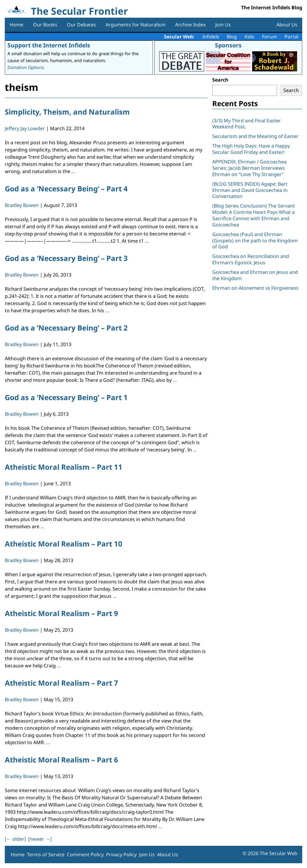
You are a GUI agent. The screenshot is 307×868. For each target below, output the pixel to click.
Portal (291, 37)
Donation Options (26, 67)
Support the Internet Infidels (49, 45)
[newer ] (40, 839)
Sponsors (228, 45)
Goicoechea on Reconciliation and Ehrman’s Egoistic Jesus (251, 259)
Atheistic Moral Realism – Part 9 (61, 613)
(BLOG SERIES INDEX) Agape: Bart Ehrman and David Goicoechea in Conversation (250, 190)
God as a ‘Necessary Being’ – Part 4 (66, 189)
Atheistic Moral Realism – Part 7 (61, 683)
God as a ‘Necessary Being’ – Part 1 (66, 397)
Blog (232, 37)
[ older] (15, 839)
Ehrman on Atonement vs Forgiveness (255, 288)
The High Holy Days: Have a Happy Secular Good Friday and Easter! (251, 149)
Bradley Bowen (22, 205)
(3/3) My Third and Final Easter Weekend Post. (247, 124)
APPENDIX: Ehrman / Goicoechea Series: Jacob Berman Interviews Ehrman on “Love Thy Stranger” (249, 168)
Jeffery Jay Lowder (25, 128)
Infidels (211, 37)
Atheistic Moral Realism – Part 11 (64, 467)
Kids (249, 37)
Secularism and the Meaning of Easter (255, 136)
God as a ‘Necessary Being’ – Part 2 (66, 328)
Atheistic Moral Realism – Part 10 (64, 544)
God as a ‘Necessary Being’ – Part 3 (66, 258)
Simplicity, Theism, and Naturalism (67, 112)
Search (220, 80)
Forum (270, 37)
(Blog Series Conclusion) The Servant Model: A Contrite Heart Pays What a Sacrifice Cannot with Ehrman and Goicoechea (254, 215)
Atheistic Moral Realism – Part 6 (61, 760)
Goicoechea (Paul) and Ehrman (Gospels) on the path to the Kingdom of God (255, 241)
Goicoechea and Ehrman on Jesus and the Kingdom (255, 275)
